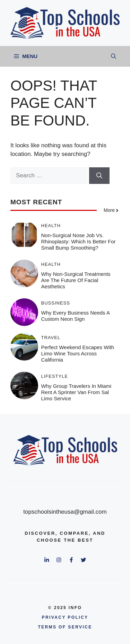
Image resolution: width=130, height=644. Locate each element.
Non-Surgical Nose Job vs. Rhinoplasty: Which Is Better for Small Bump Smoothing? (79, 241)
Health (51, 226)
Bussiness (56, 303)
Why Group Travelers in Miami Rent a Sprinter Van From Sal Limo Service (76, 392)
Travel (51, 338)
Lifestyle (55, 376)
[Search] (99, 176)
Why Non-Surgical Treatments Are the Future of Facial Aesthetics (76, 280)
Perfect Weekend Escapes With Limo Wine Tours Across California (78, 353)
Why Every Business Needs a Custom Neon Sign (76, 316)
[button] (114, 56)
